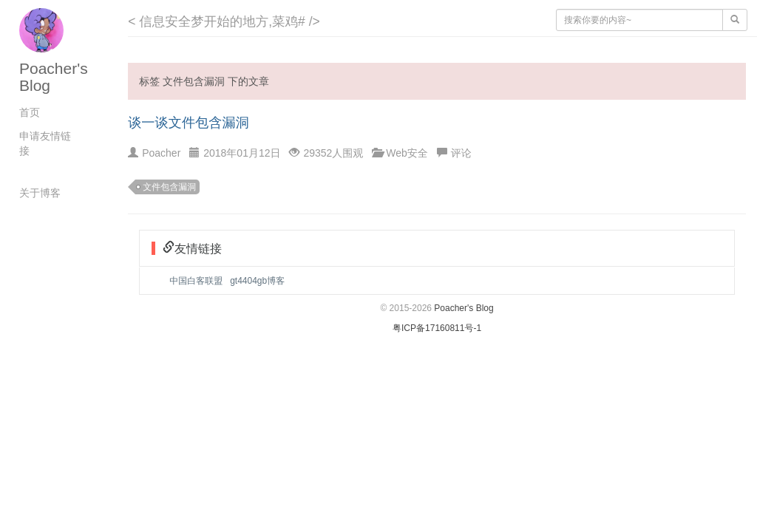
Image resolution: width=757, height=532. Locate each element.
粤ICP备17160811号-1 (437, 328)
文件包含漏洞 (169, 187)
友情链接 (198, 248)
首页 (30, 112)
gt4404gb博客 (257, 281)
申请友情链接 (45, 143)
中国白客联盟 (196, 281)
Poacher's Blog (464, 308)
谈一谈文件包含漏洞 (189, 123)
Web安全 (407, 153)
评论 (461, 153)
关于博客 (40, 193)
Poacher (161, 153)
